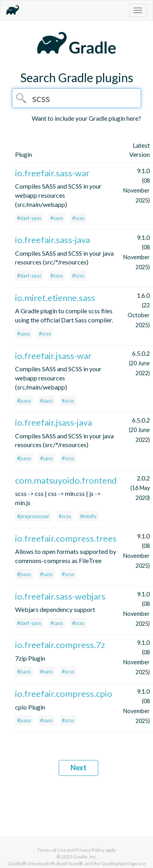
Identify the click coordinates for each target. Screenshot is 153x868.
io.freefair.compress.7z (60, 645)
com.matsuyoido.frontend (66, 480)
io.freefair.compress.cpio (64, 693)
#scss (78, 218)
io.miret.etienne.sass (55, 298)
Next (78, 768)
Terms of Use (52, 850)
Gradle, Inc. (85, 857)
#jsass (24, 401)
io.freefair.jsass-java (54, 422)
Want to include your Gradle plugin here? (86, 118)
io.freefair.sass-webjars (60, 596)
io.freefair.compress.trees (66, 538)
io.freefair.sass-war (52, 173)
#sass (57, 218)
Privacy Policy (90, 850)
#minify (88, 516)
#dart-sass (29, 218)
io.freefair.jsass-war (53, 356)
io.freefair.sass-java (53, 240)
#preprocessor (33, 516)
